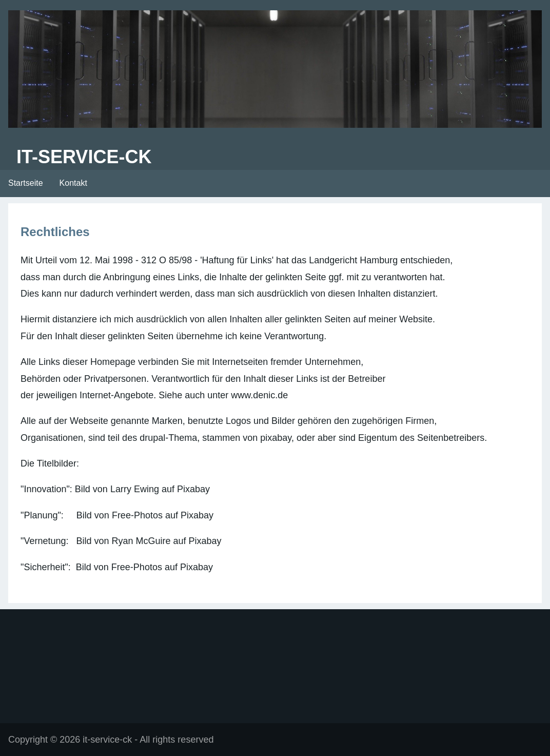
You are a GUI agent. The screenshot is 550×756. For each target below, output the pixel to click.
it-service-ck (84, 157)
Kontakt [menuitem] (73, 183)
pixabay (276, 438)
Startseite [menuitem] (26, 183)
